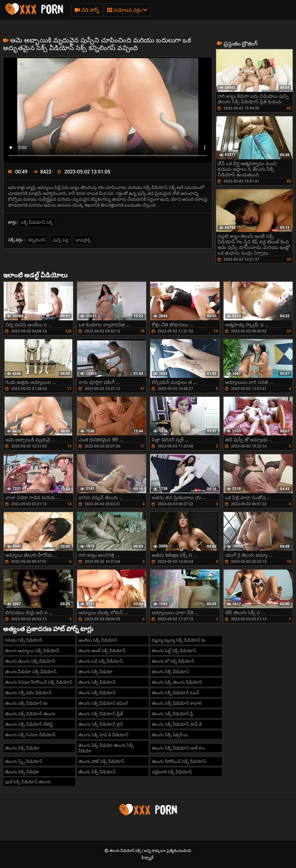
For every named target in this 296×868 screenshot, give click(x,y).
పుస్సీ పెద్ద (61, 240)
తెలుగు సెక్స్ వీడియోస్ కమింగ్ (103, 703)
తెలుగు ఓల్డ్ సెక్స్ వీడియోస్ (174, 651)
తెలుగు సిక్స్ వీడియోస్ (170, 672)
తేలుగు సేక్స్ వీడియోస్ (97, 772)
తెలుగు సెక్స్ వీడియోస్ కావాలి (177, 703)
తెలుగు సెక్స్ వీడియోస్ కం (26, 703)
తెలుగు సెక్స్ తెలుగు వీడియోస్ (177, 682)
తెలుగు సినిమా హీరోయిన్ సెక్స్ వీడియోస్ (39, 682)
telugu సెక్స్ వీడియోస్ (24, 640)
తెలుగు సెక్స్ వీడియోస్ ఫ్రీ (172, 714)
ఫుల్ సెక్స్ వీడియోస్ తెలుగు (28, 782)
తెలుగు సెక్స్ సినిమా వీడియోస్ (30, 735)
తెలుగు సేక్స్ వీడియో (22, 748)
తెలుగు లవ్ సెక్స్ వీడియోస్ (101, 661)
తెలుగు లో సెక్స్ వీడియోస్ (173, 661)
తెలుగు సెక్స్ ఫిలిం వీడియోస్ (28, 693)
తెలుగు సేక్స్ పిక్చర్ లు (170, 735)
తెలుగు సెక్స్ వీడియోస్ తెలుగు (30, 714)
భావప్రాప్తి (83, 240)
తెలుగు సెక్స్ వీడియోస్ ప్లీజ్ (101, 714)
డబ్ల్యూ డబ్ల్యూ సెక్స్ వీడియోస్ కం (179, 640)
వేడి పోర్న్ (87, 10)
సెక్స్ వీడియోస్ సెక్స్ (37, 222)
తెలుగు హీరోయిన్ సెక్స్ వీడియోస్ (179, 761)
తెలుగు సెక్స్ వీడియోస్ (97, 693)
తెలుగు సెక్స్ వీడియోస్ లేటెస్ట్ (29, 724)
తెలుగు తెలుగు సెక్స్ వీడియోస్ (30, 661)
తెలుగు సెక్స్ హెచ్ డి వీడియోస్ (103, 735)
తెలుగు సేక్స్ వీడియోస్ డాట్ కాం (178, 748)
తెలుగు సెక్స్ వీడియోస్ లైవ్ (101, 724)
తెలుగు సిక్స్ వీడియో (96, 672)
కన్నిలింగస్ (37, 240)
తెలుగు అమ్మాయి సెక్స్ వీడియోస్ (32, 651)
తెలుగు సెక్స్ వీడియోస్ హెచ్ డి (177, 724)
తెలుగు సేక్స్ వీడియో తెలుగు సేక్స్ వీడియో (106, 748)
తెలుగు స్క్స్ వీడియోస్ (24, 761)
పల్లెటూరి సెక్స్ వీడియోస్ (172, 772)
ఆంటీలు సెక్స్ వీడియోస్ (98, 640)
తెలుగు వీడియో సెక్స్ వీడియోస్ (31, 672)
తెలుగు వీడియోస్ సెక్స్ (126, 851)
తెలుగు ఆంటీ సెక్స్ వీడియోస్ (102, 651)
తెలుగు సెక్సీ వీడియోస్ (97, 682)
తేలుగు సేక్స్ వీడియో (22, 772)
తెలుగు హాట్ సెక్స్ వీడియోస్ (101, 761)
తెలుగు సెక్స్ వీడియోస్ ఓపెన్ (176, 693)
